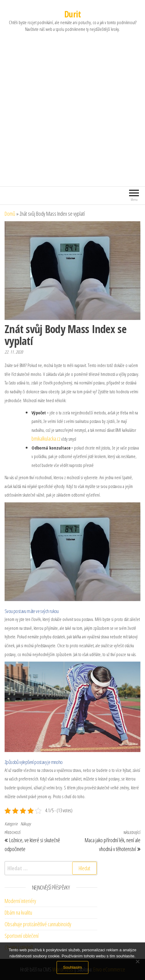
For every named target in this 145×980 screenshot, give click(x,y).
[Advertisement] (72, 117)
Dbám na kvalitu (18, 912)
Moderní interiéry (20, 901)
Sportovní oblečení (22, 936)
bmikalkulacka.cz (46, 439)
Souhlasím (72, 967)
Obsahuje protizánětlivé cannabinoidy (38, 924)
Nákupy (26, 824)
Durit (72, 14)
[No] (137, 961)
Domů (10, 214)
